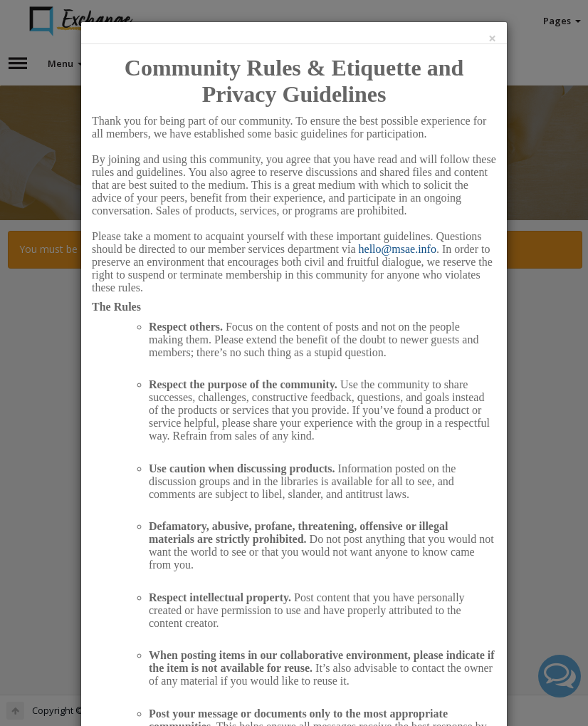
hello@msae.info (398, 249)
